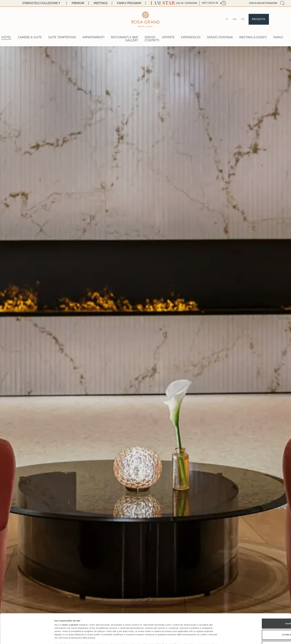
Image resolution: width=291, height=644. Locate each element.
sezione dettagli (155, 619)
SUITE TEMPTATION (62, 37)
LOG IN (180, 3)
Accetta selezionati (255, 609)
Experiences (191, 37)
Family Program (129, 3)
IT (227, 19)
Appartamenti (93, 37)
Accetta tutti (255, 598)
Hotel (6, 37)
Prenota (259, 19)
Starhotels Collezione (40, 3)
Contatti (152, 40)
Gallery (132, 40)
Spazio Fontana (220, 37)
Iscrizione (191, 3)
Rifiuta (255, 620)
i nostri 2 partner (69, 600)
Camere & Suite (30, 37)
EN (235, 19)
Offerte (168, 37)
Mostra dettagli (180, 637)
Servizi (150, 37)
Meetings (101, 3)
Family (278, 37)
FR (243, 19)
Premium (78, 3)
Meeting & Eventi (253, 37)
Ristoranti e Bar (125, 37)
